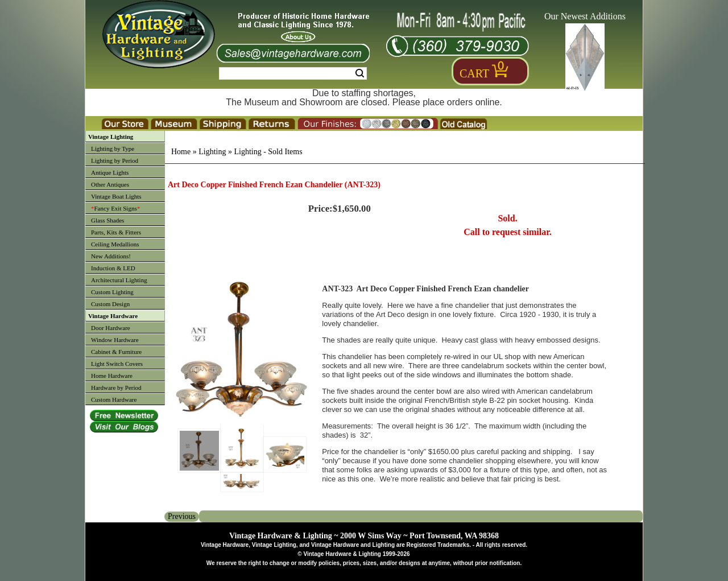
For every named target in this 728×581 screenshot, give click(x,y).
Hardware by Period (116, 388)
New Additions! (111, 256)
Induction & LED (113, 268)
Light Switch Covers (117, 364)
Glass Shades (107, 220)
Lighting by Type (113, 149)
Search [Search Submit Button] (360, 73)
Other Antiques (110, 184)
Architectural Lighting (119, 280)
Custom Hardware (114, 399)
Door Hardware (111, 328)
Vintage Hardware (113, 316)
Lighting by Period (115, 160)
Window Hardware (115, 340)
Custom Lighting (112, 292)
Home (181, 152)
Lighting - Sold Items (268, 152)
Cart (474, 73)
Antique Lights (110, 172)
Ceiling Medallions (115, 244)
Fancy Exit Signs (115, 208)
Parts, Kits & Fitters (116, 232)
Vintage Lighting (111, 137)
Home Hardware (112, 376)
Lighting (212, 152)
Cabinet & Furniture (116, 352)
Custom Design (110, 304)
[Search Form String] (293, 73)
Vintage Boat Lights (116, 196)
